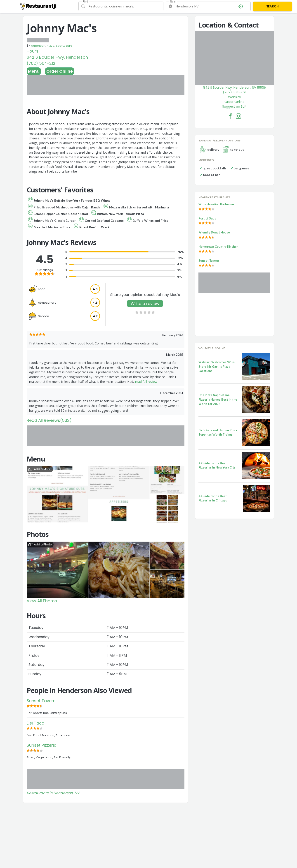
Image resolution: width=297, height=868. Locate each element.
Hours (33, 51)
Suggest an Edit (234, 106)
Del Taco (35, 723)
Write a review (145, 304)
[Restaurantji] (38, 6)
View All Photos (42, 601)
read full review (146, 382)
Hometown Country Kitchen (218, 247)
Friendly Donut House (214, 232)
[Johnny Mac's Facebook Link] (230, 116)
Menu (34, 71)
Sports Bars (64, 46)
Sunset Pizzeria (42, 745)
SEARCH (272, 6)
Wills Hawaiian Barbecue (216, 204)
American (38, 46)
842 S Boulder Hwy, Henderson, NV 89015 (235, 88)
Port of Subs (207, 218)
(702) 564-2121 (42, 63)
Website (235, 97)
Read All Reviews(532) (49, 420)
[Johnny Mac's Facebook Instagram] (238, 116)
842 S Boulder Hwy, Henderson (57, 57)
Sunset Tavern (41, 701)
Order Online (60, 71)
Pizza (51, 46)
